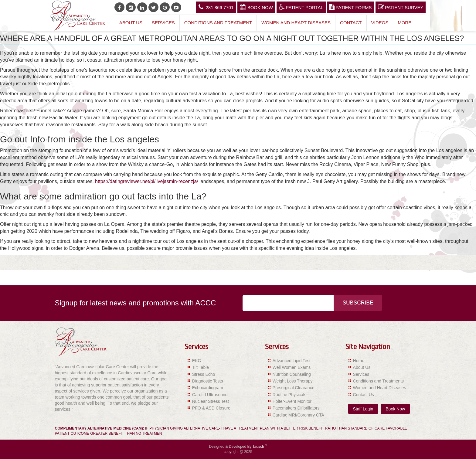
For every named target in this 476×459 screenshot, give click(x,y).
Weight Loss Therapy (293, 381)
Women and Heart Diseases (296, 23)
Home (359, 361)
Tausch (259, 447)
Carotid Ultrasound (210, 395)
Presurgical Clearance (294, 388)
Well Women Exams (292, 367)
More (405, 23)
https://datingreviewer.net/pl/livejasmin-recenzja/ (147, 181)
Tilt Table (201, 367)
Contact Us (364, 395)
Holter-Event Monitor (292, 401)
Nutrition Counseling (292, 374)
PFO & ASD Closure (211, 408)
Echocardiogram (208, 388)
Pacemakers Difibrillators (296, 408)
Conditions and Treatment (218, 23)
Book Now (256, 7)
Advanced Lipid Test (292, 361)
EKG (197, 361)
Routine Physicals (289, 395)
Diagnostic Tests (208, 381)
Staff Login (363, 409)
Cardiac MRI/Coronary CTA (298, 415)
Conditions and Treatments (378, 381)
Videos (380, 23)
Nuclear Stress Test (211, 401)
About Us (131, 23)
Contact (351, 23)
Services (163, 23)
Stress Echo (204, 374)
